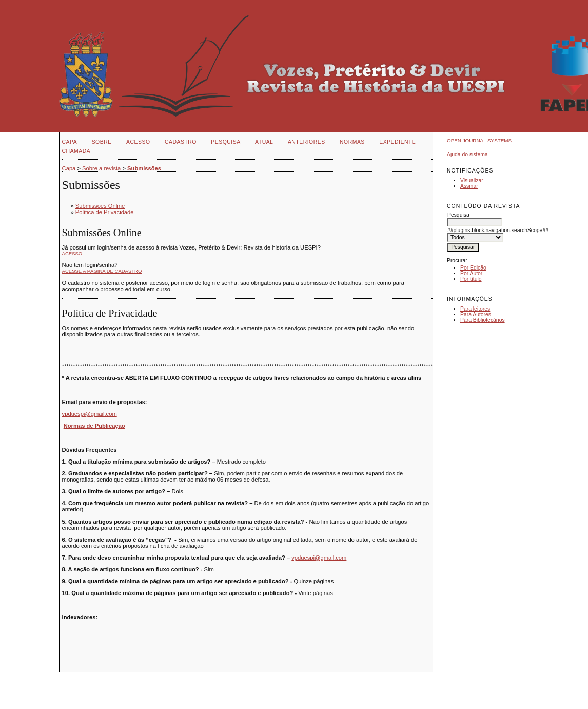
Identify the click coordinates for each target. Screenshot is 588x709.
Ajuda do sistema (467, 154)
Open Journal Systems (479, 140)
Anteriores (307, 142)
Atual (264, 142)
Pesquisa (226, 142)
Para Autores (476, 314)
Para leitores (475, 309)
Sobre (102, 142)
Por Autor (471, 273)
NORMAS (352, 142)
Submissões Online (100, 206)
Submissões (144, 168)
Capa (70, 142)
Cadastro (181, 142)
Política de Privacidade (105, 212)
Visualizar (472, 180)
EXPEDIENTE (397, 142)
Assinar (469, 186)
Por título (471, 279)
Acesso (138, 142)
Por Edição (473, 268)
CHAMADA (76, 151)
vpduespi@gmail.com (90, 414)
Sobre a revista (101, 168)
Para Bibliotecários (483, 320)
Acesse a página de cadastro (102, 271)
